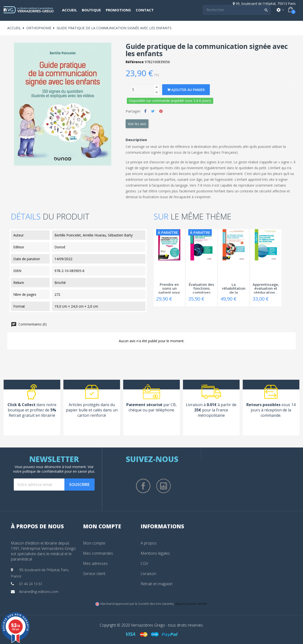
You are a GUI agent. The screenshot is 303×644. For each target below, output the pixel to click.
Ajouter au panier (186, 90)
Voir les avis (137, 124)
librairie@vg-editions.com (39, 592)
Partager (145, 111)
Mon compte (94, 543)
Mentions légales (155, 553)
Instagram (164, 486)
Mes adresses (95, 563)
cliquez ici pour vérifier (191, 604)
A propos (149, 543)
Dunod (60, 247)
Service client (94, 574)
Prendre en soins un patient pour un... (169, 288)
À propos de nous (37, 526)
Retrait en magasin (157, 584)
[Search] (237, 10)
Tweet (153, 111)
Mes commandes (98, 553)
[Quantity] (142, 90)
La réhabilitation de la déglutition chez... (234, 288)
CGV (144, 563)
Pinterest (161, 111)
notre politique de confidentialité (38, 471)
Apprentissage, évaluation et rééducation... (266, 288)
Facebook (143, 486)
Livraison (148, 574)
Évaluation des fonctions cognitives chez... (201, 288)
